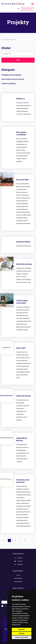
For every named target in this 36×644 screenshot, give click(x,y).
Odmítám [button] (22, 633)
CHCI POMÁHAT (27, 9)
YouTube (18, 561)
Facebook (18, 558)
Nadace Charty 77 (18, 588)
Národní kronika (18, 578)
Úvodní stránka (6, 40)
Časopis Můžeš (18, 582)
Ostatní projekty (9, 83)
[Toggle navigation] (32, 5)
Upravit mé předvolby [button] (22, 637)
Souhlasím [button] (22, 629)
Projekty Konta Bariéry (11, 75)
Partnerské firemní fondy (13, 79)
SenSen (18, 575)
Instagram (18, 564)
